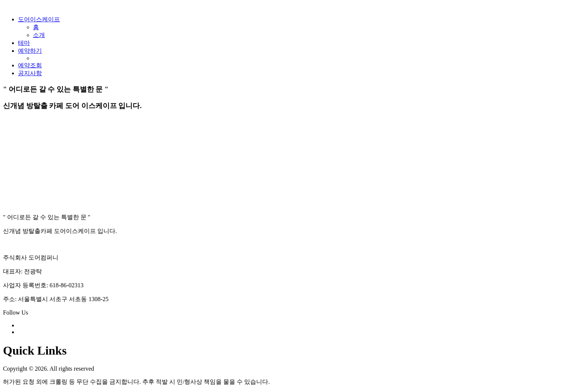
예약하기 (30, 51)
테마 (24, 43)
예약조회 (30, 65)
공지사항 (30, 73)
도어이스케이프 (39, 19)
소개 (39, 35)
